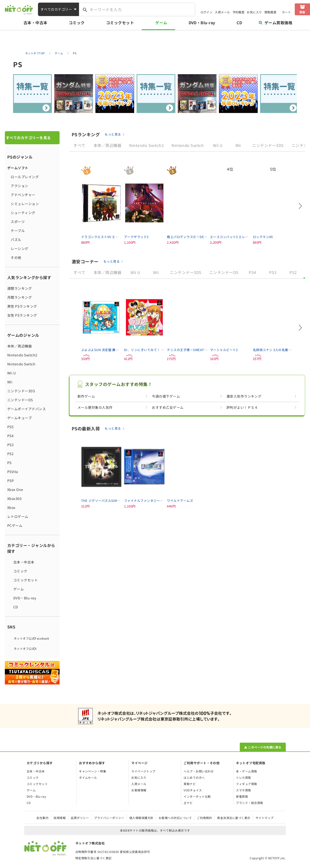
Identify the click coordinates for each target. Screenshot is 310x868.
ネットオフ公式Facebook (31, 638)
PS (9, 463)
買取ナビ (190, 784)
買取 (302, 12)
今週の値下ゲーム (166, 396)
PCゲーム (15, 525)
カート (286, 12)
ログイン (207, 12)
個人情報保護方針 (141, 818)
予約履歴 (239, 12)
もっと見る (113, 134)
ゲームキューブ (19, 418)
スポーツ (16, 222)
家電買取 (242, 796)
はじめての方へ (194, 777)
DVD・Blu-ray (202, 23)
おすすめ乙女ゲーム (168, 407)
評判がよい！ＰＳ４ (242, 407)
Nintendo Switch (21, 364)
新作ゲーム (86, 396)
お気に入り (254, 12)
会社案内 (42, 818)
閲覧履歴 (271, 12)
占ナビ (188, 803)
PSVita (13, 472)
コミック (77, 23)
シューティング (21, 213)
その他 (14, 257)
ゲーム (161, 23)
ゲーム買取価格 (275, 23)
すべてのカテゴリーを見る (28, 138)
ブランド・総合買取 (249, 803)
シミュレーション (23, 204)
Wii (10, 382)
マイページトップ (143, 771)
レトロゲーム (18, 516)
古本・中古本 (35, 23)
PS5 (10, 427)
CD (239, 23)
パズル (14, 240)
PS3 (10, 445)
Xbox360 (14, 498)
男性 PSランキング (22, 306)
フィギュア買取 (246, 784)
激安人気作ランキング (244, 396)
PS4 (10, 436)
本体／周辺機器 (19, 346)
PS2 (10, 454)
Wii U (12, 373)
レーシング (18, 249)
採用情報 (60, 818)
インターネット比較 (197, 796)
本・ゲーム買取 (246, 771)
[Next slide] (300, 206)
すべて (79, 145)
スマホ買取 (243, 790)
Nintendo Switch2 (22, 355)
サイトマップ (265, 818)
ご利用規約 (204, 818)
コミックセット (120, 23)
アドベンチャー (21, 195)
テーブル (16, 231)
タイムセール (88, 777)
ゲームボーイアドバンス (27, 409)
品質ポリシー (80, 818)
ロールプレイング (23, 177)
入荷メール (222, 12)
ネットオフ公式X (25, 648)
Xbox (11, 507)
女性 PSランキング (22, 315)
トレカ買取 (243, 777)
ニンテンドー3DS (21, 391)
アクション (18, 186)
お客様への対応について (175, 818)
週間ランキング (19, 288)
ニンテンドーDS (20, 400)
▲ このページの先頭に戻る (263, 747)
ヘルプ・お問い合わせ (199, 771)
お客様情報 (139, 790)
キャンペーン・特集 (93, 771)
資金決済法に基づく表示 (234, 818)
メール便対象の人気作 (95, 407)
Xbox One (15, 490)
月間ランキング (19, 297)
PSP (11, 481)
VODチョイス (193, 790)
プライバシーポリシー (109, 818)
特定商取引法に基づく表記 (93, 858)
